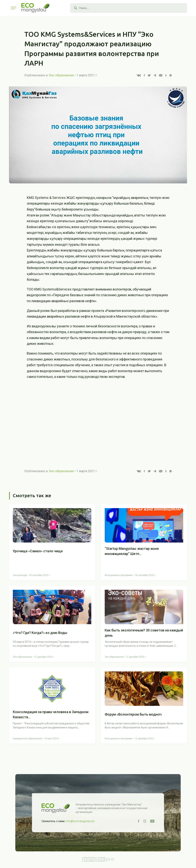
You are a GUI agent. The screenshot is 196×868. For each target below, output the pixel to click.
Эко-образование (61, 75)
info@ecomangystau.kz (80, 821)
